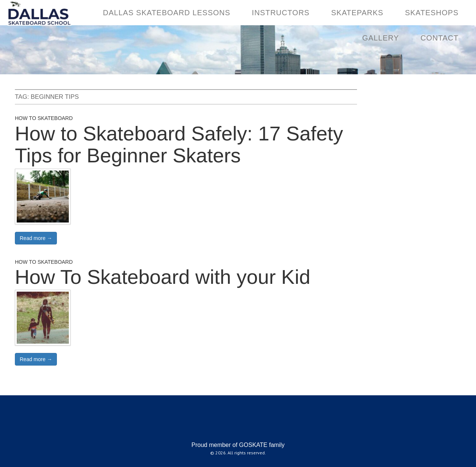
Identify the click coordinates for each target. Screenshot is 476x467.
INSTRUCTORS (281, 13)
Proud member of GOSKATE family (238, 445)
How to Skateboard (44, 118)
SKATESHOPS (432, 13)
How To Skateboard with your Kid (163, 277)
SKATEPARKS (357, 13)
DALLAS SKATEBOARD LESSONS (167, 13)
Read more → (36, 238)
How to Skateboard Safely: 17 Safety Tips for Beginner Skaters (179, 144)
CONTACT (440, 38)
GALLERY (381, 38)
